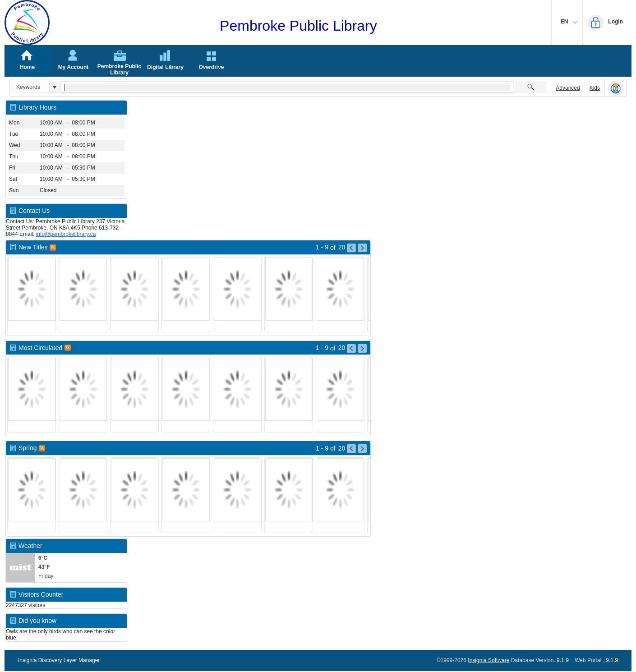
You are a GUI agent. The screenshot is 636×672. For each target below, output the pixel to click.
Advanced (568, 88)
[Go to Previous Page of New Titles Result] (351, 248)
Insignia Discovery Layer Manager (59, 660)
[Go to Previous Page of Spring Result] (351, 449)
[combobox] (31, 87)
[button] (54, 87)
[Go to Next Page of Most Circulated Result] (362, 349)
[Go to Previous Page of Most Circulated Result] (351, 349)
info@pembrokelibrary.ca (66, 234)
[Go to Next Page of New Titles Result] (362, 248)
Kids (595, 88)
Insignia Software (489, 660)
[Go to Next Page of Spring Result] (362, 449)
